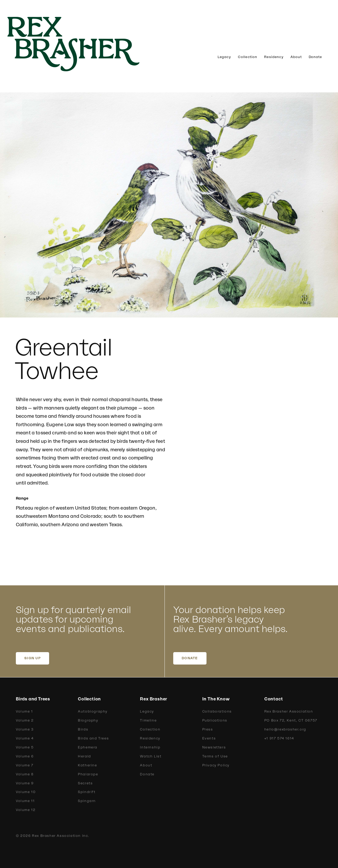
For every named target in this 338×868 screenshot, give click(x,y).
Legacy (224, 57)
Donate (315, 57)
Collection (248, 57)
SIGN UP (32, 658)
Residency (274, 57)
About (296, 57)
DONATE (190, 658)
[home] (82, 44)
